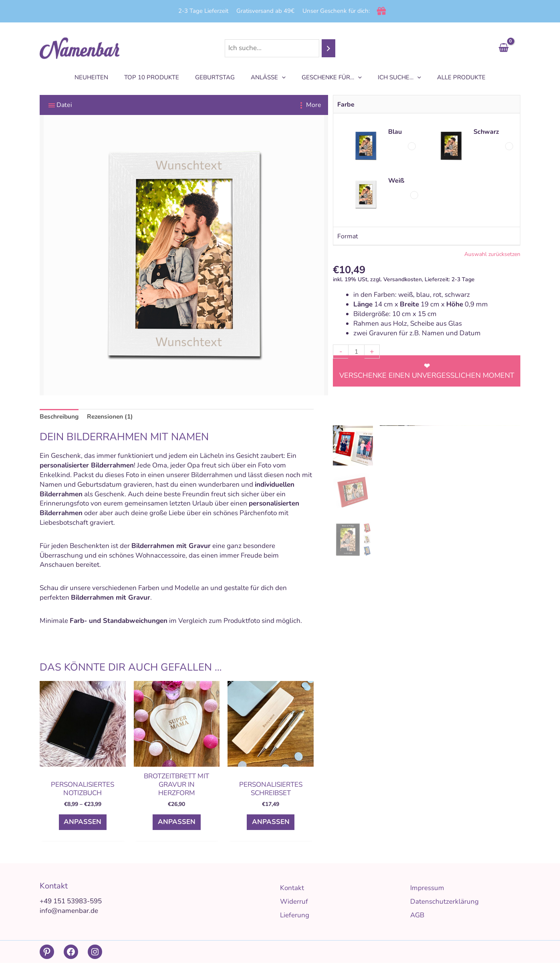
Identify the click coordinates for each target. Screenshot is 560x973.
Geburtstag (219, 77)
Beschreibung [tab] (61, 417)
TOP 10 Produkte (160, 77)
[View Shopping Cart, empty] (504, 48)
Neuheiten (103, 77)
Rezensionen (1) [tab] (116, 417)
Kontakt (292, 898)
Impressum (427, 898)
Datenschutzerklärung (444, 912)
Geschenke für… (328, 78)
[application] (282, 78)
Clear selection (427, 255)
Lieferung (295, 925)
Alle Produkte (449, 77)
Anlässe (268, 78)
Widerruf (294, 912)
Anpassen (83, 827)
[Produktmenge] (357, 352)
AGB (417, 925)
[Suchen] (328, 48)
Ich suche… (391, 78)
